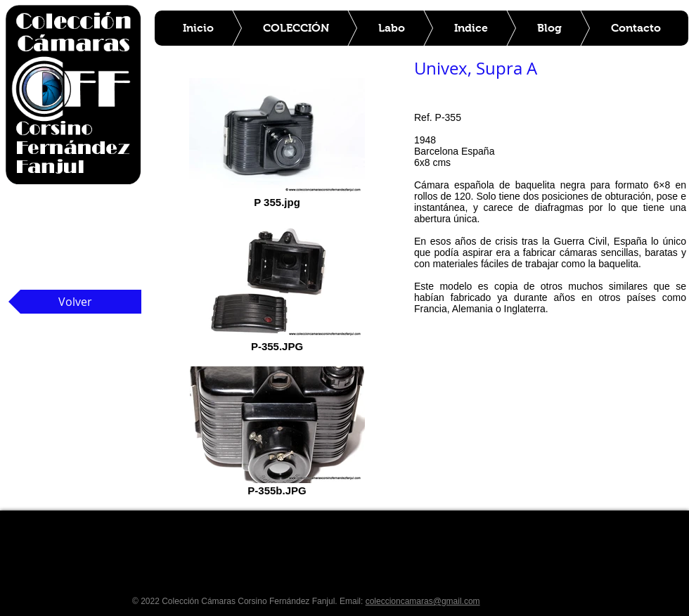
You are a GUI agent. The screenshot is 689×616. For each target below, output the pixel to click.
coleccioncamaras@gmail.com (423, 601)
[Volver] (75, 302)
